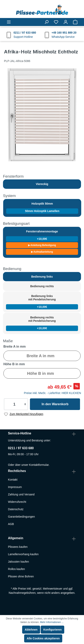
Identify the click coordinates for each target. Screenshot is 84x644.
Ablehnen (31, 630)
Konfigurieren (52, 630)
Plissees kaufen (18, 547)
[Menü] (9, 22)
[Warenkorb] (75, 22)
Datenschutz (16, 509)
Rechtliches (17, 471)
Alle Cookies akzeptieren (43, 638)
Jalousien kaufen (18, 562)
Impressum (15, 487)
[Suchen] (46, 22)
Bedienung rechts (42, 286)
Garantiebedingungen (21, 517)
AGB (11, 524)
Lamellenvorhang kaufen (23, 554)
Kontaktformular (39, 465)
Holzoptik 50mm (42, 208)
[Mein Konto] (66, 22)
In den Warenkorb (55, 404)
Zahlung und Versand (21, 494)
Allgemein (16, 538)
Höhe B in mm (14, 364)
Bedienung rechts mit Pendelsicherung (42, 323)
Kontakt (13, 480)
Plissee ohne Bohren (21, 576)
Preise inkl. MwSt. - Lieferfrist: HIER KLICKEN (52, 393)
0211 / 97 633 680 (21, 448)
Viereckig (42, 184)
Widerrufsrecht (17, 502)
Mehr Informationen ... (52, 622)
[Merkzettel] (56, 22)
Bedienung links (42, 277)
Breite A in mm (15, 346)
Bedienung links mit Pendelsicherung (42, 302)
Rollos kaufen (16, 569)
